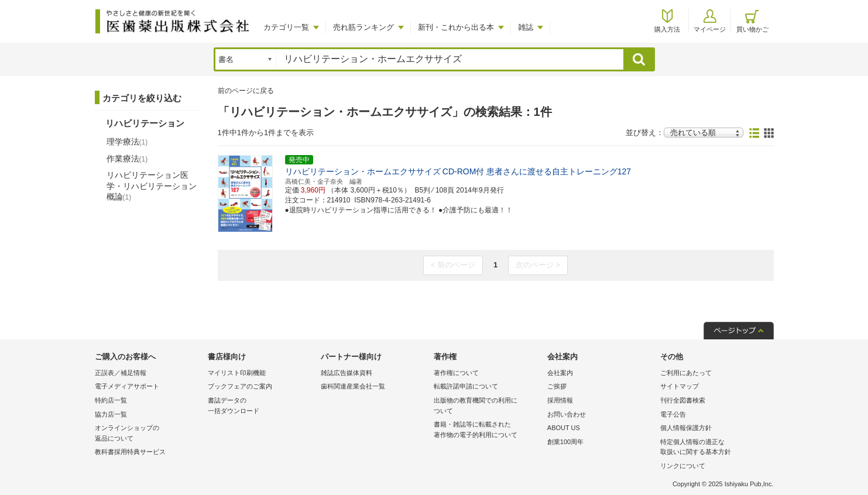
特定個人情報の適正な (714, 448)
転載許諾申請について (466, 386)
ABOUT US (564, 428)
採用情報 (560, 400)
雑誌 (526, 27)
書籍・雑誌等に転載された (487, 430)
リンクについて (683, 466)
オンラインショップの (148, 434)
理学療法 (127, 142)
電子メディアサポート (127, 386)
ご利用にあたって (686, 373)
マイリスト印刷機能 (237, 373)
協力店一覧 (111, 414)
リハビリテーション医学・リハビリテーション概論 (152, 185)
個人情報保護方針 (686, 428)
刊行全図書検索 (683, 400)
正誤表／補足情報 (121, 373)
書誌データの (261, 406)
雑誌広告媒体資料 (346, 373)
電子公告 (673, 414)
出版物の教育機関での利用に (487, 406)
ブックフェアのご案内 (240, 386)
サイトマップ (680, 386)
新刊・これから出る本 (456, 27)
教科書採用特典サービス (130, 452)
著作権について (456, 373)
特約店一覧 (111, 400)
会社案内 (560, 373)
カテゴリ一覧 (286, 27)
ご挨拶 (557, 386)
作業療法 (127, 159)
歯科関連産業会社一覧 (353, 386)
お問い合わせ (567, 414)
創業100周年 (565, 442)
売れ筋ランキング (363, 27)
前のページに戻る (246, 91)
